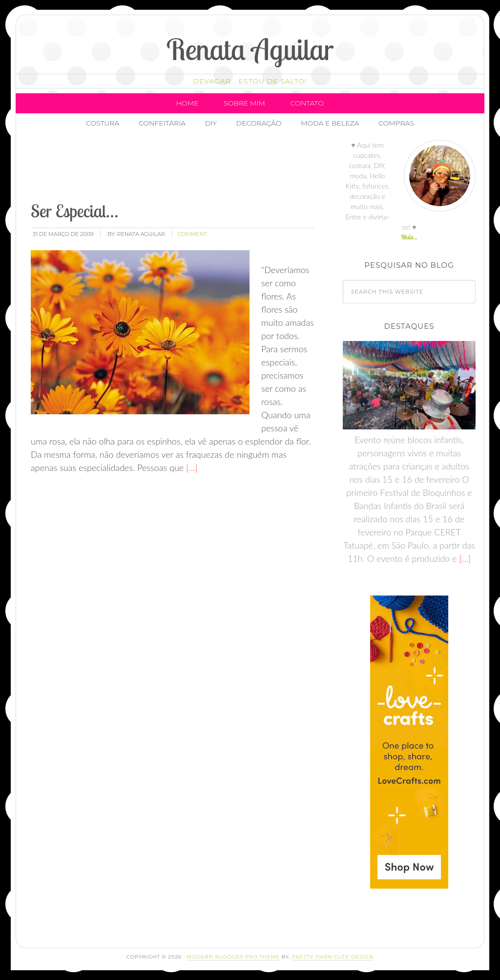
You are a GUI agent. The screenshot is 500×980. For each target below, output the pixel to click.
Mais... (409, 237)
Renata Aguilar (250, 49)
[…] (191, 468)
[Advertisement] (207, 169)
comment (192, 234)
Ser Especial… (74, 211)
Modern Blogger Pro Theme (233, 957)
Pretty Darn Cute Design (333, 957)
